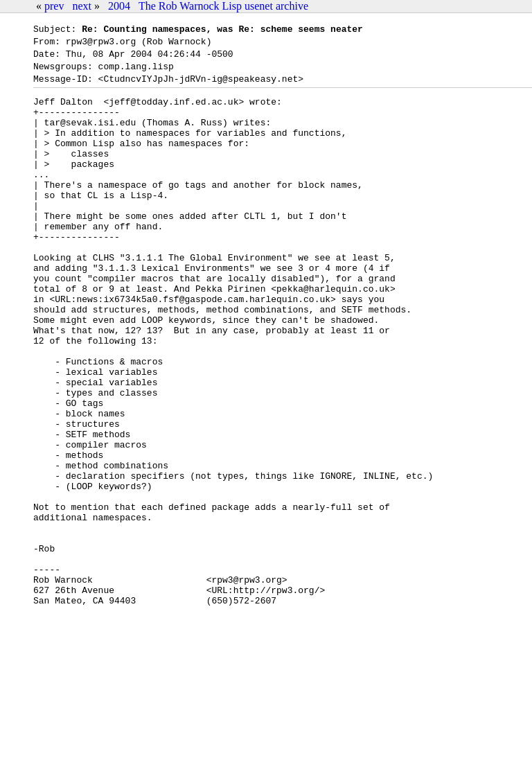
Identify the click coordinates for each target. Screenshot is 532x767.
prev (54, 6)
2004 (119, 6)
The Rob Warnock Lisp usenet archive (223, 6)
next (82, 6)
